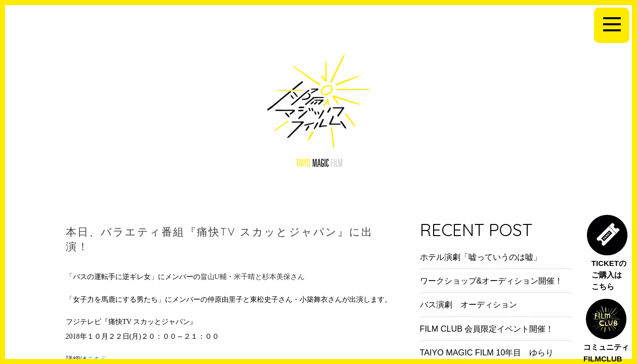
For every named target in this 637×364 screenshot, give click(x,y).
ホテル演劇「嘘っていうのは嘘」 (481, 257)
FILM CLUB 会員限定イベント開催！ (487, 329)
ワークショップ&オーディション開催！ (492, 281)
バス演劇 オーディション (469, 304)
